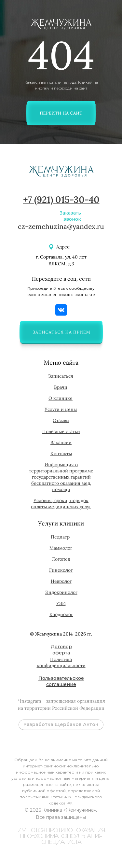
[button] (61, 332)
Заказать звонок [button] (70, 216)
